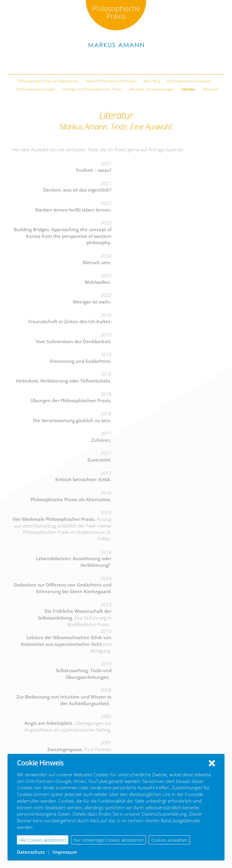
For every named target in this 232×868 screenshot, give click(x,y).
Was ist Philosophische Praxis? (111, 81)
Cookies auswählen (169, 840)
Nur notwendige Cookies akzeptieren (109, 840)
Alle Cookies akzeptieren (43, 840)
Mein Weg (152, 81)
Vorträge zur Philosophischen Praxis (92, 89)
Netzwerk (211, 89)
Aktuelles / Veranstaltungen (151, 89)
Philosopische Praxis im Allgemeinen (49, 81)
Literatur (188, 89)
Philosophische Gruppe (36, 89)
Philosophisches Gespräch (189, 81)
